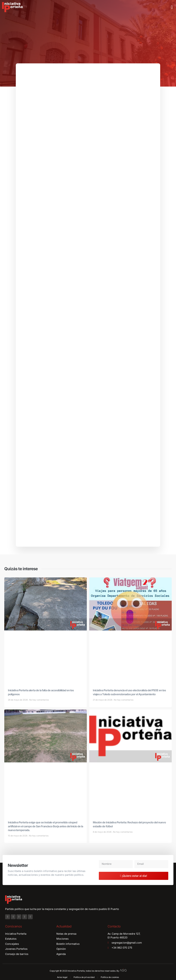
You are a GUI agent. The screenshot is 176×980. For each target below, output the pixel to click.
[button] (172, 7)
